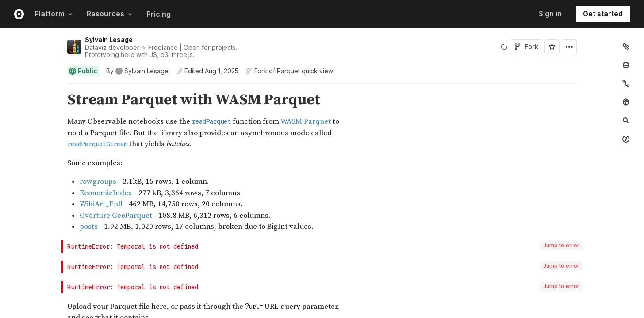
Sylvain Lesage (109, 40)
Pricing (159, 14)
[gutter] (31, 121)
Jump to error (561, 245)
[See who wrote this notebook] (137, 71)
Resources (109, 14)
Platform (54, 14)
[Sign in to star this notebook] (552, 47)
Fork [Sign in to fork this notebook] (526, 47)
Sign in (550, 14)
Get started (603, 14)
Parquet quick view (305, 71)
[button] (57, 88)
